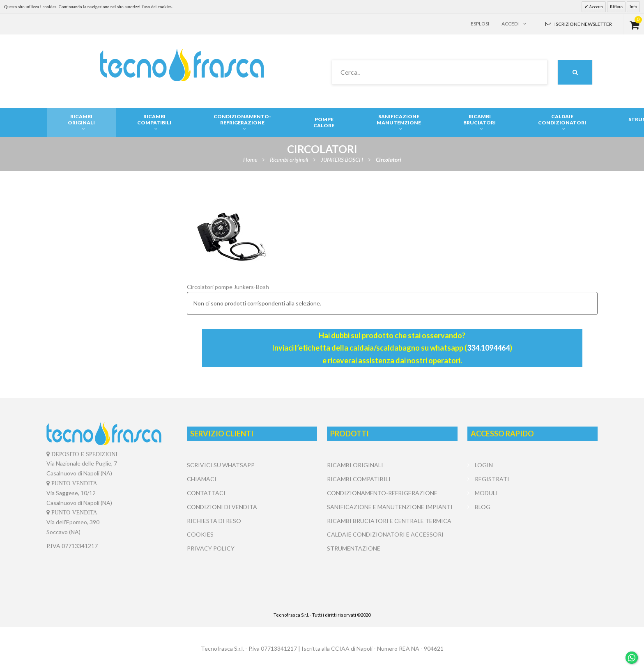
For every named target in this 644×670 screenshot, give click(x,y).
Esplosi (480, 24)
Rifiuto (616, 7)
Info (633, 7)
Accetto (596, 7)
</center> (532, 545)
